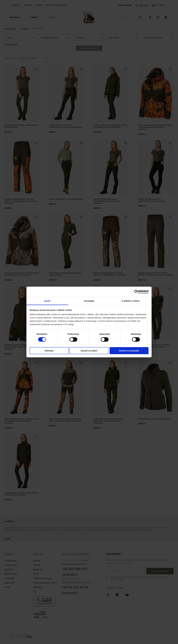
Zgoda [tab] (47, 301)
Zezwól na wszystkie (129, 351)
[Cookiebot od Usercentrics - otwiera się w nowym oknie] (136, 292)
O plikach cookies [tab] (131, 301)
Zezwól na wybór (89, 351)
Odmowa (49, 351)
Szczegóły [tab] (89, 301)
